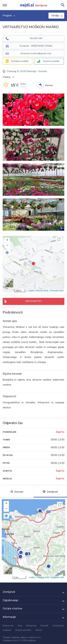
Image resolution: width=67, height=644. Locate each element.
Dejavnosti (8, 626)
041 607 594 (36, 38)
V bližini (7, 77)
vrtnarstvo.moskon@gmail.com (36, 53)
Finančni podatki (51, 61)
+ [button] (7, 240)
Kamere (49, 85)
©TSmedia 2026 (56, 291)
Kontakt (44, 626)
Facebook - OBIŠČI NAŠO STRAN (36, 46)
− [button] (7, 246)
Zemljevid (50, 492)
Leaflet (31, 291)
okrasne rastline (42, 380)
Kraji (20, 626)
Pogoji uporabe (23, 630)
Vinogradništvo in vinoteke (19, 402)
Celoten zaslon (59, 239)
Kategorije (31, 626)
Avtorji (39, 630)
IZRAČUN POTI (33, 301)
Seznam (17, 492)
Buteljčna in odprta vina (17, 380)
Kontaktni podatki (20, 61)
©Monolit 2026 (42, 291)
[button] (7, 253)
